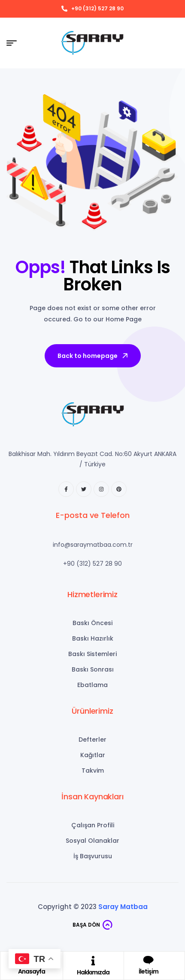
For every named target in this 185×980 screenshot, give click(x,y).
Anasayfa (32, 971)
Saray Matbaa (123, 907)
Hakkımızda (93, 972)
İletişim (149, 971)
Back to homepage (93, 356)
